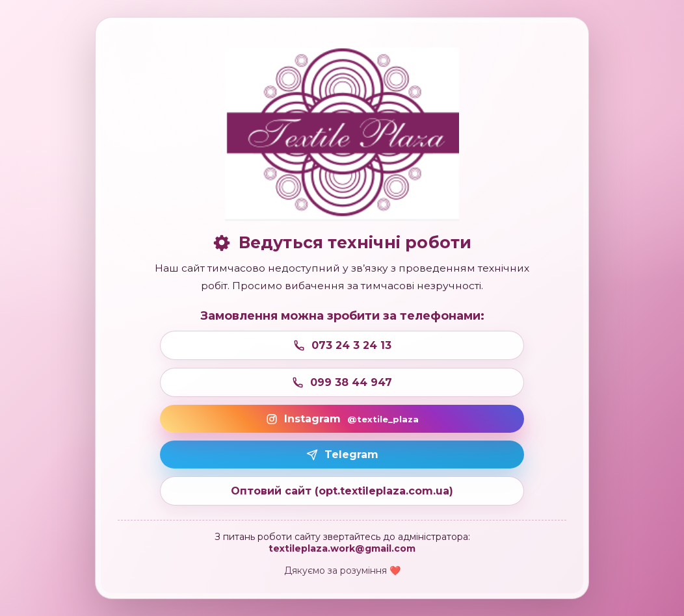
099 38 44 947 (342, 382)
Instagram (342, 419)
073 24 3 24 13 (342, 345)
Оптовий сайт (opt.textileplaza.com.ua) (342, 491)
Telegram (342, 455)
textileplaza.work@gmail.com (342, 548)
